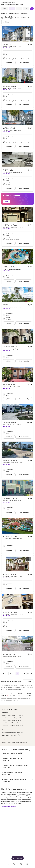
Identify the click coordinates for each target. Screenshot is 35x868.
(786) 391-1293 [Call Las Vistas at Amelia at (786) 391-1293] (7, 132)
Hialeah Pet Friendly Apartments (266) (12, 725)
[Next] (32, 9)
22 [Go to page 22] (28, 674)
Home (3, 14)
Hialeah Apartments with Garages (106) (13, 715)
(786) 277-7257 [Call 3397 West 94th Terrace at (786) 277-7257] (7, 229)
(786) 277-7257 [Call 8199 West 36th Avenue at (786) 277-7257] (7, 464)
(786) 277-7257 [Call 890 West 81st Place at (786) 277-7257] (7, 388)
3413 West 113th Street (10, 536)
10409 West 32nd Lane (10, 498)
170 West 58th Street (9, 423)
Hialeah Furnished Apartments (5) (11, 723)
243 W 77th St (7, 44)
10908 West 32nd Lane (10, 267)
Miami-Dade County (14, 14)
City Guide (28, 681)
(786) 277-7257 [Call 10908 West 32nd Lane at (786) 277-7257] (7, 271)
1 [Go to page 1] (7, 674)
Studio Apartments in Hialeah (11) (11, 735)
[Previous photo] (4, 34)
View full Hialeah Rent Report (9, 806)
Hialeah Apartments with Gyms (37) (12, 718)
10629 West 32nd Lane (10, 347)
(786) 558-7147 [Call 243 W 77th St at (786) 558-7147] (7, 48)
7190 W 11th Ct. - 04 (9, 170)
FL (7, 14)
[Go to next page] (31, 674)
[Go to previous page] (4, 674)
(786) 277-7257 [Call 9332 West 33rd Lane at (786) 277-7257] (7, 309)
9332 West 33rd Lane (9, 305)
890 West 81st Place (9, 385)
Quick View (9, 62)
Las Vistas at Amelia (9, 128)
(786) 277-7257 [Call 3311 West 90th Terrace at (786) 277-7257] (7, 616)
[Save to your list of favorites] (30, 29)
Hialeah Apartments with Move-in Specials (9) (14, 743)
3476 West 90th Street (10, 574)
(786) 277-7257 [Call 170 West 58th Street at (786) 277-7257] (7, 426)
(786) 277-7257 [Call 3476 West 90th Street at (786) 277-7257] (7, 578)
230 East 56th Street (9, 654)
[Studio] (4, 9)
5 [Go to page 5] (14, 674)
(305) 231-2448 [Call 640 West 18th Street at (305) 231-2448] (7, 90)
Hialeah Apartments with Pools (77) (12, 720)
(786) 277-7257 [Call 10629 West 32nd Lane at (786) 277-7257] (7, 351)
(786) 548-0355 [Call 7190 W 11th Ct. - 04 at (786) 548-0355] (7, 174)
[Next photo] (31, 34)
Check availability (24, 62)
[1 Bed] (12, 9)
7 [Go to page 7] (21, 674)
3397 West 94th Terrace (10, 225)
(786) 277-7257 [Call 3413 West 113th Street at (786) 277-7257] (7, 540)
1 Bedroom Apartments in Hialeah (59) (12, 733)
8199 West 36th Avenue (10, 461)
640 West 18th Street (9, 86)
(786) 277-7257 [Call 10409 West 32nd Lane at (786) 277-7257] (7, 502)
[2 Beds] (19, 9)
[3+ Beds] (26, 9)
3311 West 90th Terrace (10, 612)
